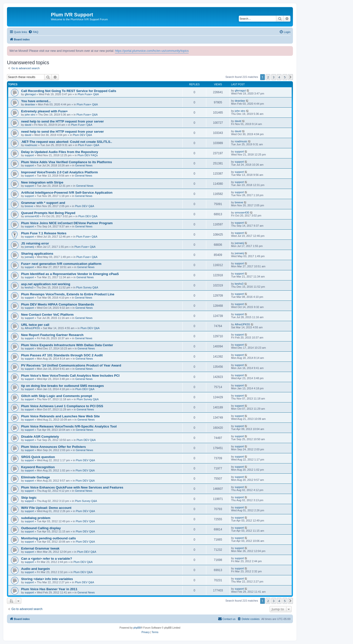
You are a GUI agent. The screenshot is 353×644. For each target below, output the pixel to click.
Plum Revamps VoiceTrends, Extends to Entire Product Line (68, 294)
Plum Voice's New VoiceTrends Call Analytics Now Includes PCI (70, 376)
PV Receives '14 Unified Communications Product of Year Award (71, 365)
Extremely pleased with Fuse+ (44, 111)
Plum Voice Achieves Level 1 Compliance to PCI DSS (62, 406)
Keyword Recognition (38, 467)
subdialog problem (36, 518)
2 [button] (268, 77)
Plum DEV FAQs (88, 155)
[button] (290, 77)
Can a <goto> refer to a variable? (47, 559)
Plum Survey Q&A (87, 287)
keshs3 (29, 287)
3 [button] (274, 77)
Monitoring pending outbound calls (49, 538)
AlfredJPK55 (32, 328)
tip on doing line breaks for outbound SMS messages (62, 386)
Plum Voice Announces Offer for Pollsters (53, 447)
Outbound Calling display (41, 528)
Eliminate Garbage (35, 477)
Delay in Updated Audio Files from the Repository (60, 152)
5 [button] (285, 77)
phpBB (137, 628)
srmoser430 (32, 216)
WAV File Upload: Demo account (46, 508)
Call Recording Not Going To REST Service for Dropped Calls (69, 91)
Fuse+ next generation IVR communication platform (61, 264)
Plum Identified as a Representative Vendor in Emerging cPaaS (70, 274)
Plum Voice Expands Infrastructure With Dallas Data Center (67, 345)
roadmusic (31, 145)
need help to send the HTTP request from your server (62, 121)
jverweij (29, 247)
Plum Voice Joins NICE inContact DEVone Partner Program (67, 223)
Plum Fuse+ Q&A (88, 94)
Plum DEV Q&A (82, 135)
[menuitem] (33, 32)
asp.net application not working (46, 284)
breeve (29, 206)
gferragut (30, 94)
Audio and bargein (35, 569)
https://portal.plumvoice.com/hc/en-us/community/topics (152, 51)
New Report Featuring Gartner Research (52, 335)
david (28, 125)
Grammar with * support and (43, 203)
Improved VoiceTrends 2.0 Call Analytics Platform (59, 172)
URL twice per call (35, 325)
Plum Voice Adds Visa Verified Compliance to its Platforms (67, 162)
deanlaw (30, 104)
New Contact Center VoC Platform (47, 315)
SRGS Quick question (38, 457)
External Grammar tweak (40, 548)
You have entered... (36, 101)
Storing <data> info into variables (47, 579)
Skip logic (29, 498)
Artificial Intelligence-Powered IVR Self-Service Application (67, 193)
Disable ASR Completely (40, 437)
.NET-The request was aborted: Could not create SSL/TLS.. (67, 142)
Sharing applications (37, 254)
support (29, 155)
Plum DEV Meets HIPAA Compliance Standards (58, 304)
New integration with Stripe (42, 182)
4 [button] (279, 77)
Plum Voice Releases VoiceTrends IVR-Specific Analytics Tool (69, 426)
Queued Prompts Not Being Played (48, 213)
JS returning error (35, 243)
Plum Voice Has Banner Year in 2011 (49, 589)
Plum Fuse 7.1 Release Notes (44, 233)
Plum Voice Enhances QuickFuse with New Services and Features (72, 487)
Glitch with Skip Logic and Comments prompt (57, 396)
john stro (30, 115)
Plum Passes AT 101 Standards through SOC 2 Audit (62, 355)
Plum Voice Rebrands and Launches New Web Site (60, 416)
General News (84, 165)
